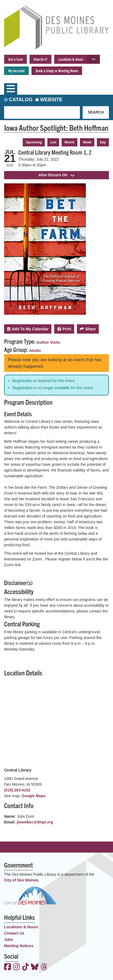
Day (103, 142)
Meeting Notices (19, 946)
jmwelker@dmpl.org (35, 822)
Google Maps (34, 796)
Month (69, 142)
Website (51, 100)
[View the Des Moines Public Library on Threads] (44, 967)
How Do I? (40, 59)
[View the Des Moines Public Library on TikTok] (26, 967)
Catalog (21, 100)
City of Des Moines (21, 880)
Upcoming (34, 142)
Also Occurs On (57, 175)
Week (87, 142)
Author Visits (48, 342)
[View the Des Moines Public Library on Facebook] (8, 967)
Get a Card (15, 59)
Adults (35, 351)
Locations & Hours (71, 59)
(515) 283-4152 (17, 790)
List (53, 142)
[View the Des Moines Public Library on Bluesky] (35, 967)
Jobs (9, 939)
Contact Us (14, 933)
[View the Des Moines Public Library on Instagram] (17, 967)
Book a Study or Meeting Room (57, 71)
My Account (16, 71)
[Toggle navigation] (11, 89)
